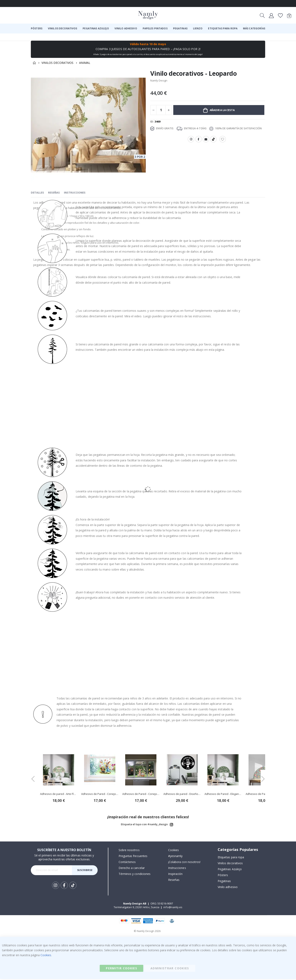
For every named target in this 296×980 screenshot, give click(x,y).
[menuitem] (37, 29)
